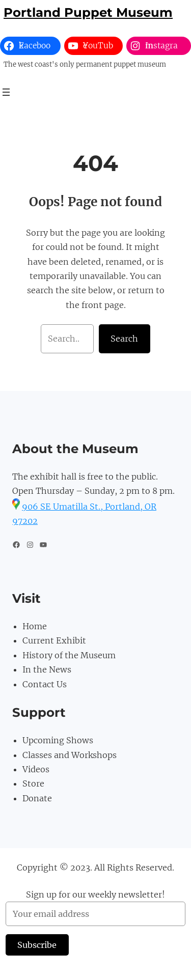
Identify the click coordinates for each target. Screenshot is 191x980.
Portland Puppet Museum (88, 12)
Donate (37, 798)
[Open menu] (6, 92)
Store (33, 783)
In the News (47, 669)
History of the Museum (69, 655)
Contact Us (45, 684)
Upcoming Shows (58, 740)
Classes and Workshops (70, 755)
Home (35, 626)
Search (124, 339)
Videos (36, 769)
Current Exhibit (54, 640)
